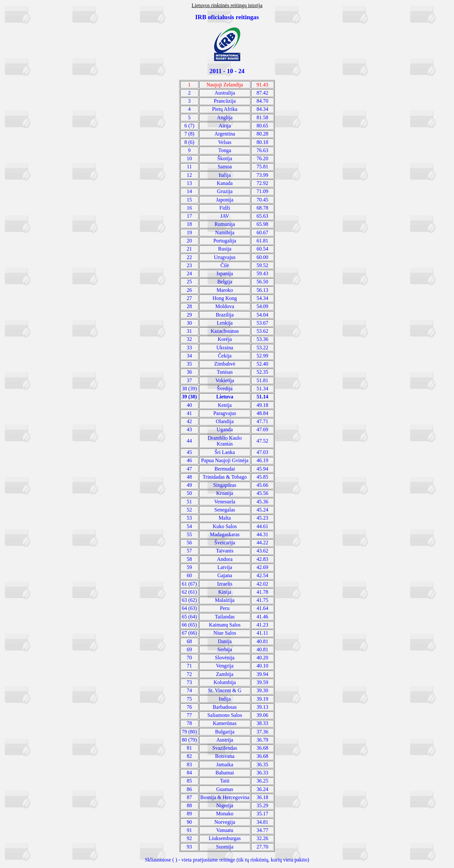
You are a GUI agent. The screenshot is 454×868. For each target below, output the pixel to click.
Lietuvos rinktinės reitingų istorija (227, 5)
